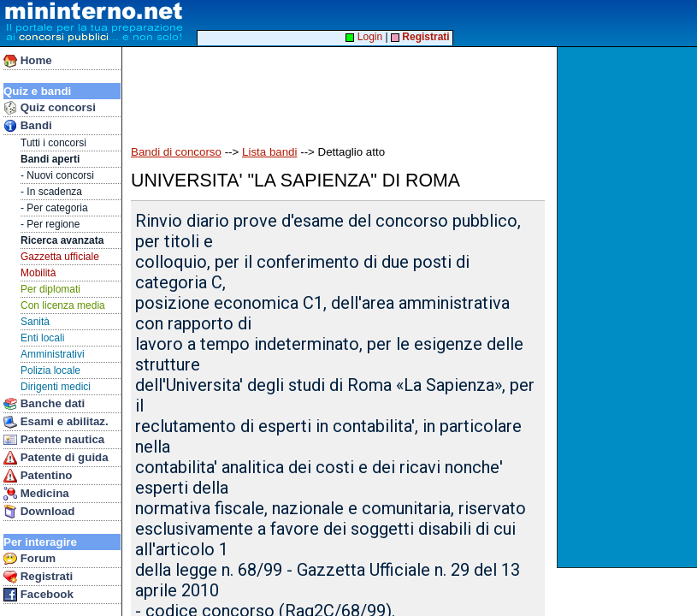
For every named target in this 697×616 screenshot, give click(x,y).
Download (39, 512)
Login (364, 37)
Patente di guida (56, 458)
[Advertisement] (629, 307)
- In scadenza (51, 192)
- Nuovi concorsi (57, 175)
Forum (30, 559)
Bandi (28, 126)
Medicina (36, 494)
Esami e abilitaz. (56, 422)
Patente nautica (54, 440)
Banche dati (44, 404)
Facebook (38, 595)
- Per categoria (54, 208)
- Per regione (50, 224)
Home (28, 61)
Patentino (38, 476)
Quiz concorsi (50, 108)
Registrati (38, 577)
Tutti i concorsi (53, 143)
